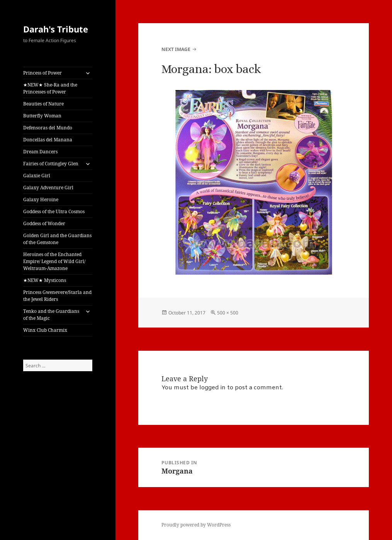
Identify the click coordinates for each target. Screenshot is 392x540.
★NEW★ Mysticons (45, 280)
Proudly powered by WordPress (196, 525)
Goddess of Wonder (44, 223)
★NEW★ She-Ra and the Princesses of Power (50, 88)
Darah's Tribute (56, 29)
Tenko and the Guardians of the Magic (51, 315)
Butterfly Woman (42, 116)
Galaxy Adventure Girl (48, 188)
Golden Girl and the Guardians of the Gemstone (57, 239)
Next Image (176, 49)
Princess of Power (42, 73)
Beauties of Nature (43, 104)
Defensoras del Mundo (48, 128)
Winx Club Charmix (45, 330)
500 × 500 (228, 313)
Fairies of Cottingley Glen (51, 164)
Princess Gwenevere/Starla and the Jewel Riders (57, 296)
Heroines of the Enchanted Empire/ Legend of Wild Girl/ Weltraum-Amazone (54, 261)
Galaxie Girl (37, 176)
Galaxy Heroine (41, 200)
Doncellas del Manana (48, 140)
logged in (212, 388)
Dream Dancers (40, 152)
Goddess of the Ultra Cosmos (54, 211)
